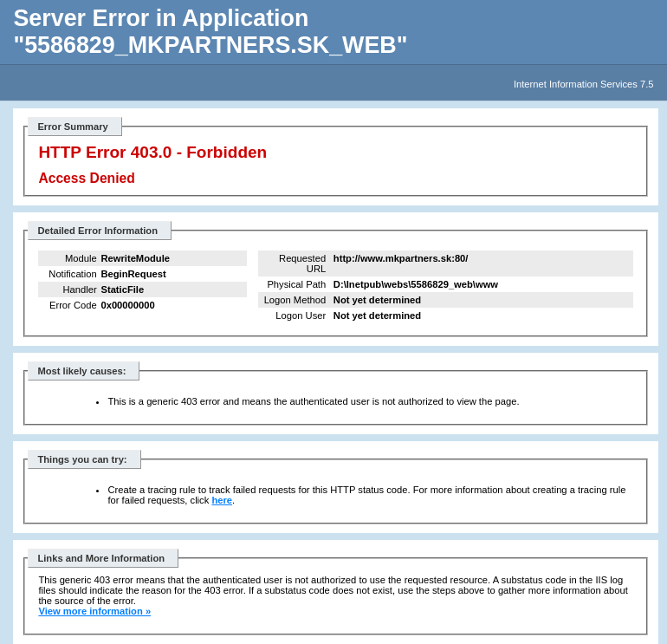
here (222, 500)
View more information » (94, 611)
